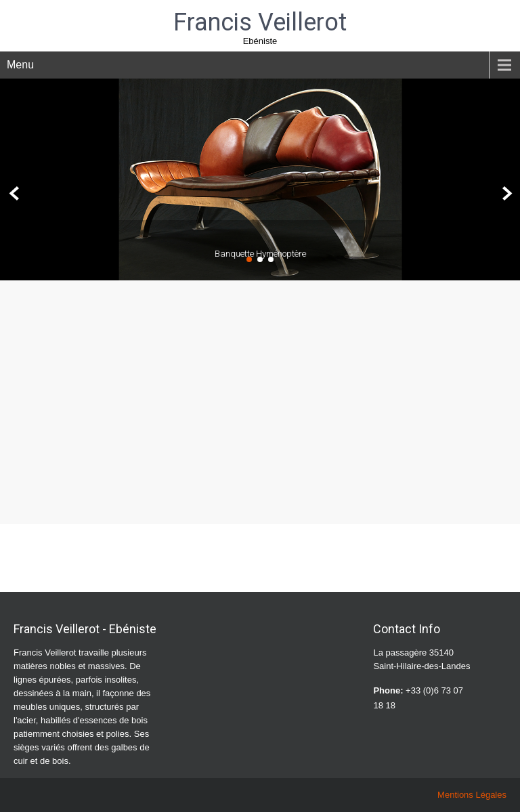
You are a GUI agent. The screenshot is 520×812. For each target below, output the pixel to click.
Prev (15, 194)
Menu (20, 65)
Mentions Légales (472, 795)
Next (505, 194)
